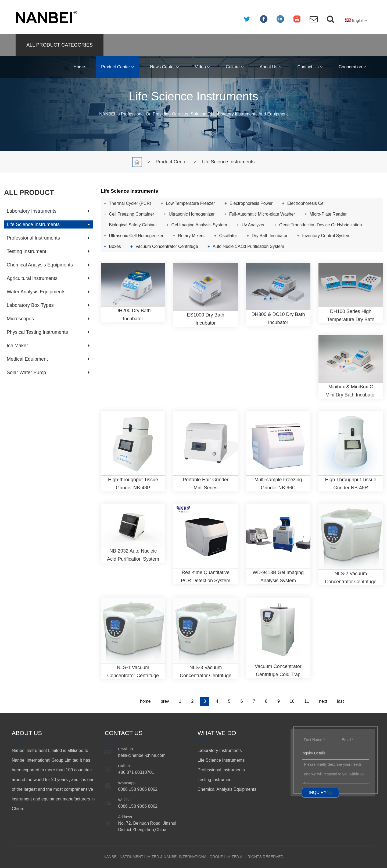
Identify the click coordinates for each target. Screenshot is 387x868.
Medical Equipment (27, 359)
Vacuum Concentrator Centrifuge (167, 246)
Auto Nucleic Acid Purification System (248, 246)
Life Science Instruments (228, 162)
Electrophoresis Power (251, 203)
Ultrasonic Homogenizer (192, 214)
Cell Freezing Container (131, 214)
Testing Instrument (26, 251)
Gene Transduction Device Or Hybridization (321, 225)
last (340, 701)
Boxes (115, 246)
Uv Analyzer (253, 225)
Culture (235, 67)
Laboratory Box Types (30, 305)
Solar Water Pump (26, 372)
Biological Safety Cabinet (133, 225)
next (323, 701)
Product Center (117, 67)
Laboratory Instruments (32, 211)
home (145, 701)
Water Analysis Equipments (36, 292)
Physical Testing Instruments (37, 332)
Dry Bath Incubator (270, 236)
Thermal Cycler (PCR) (130, 203)
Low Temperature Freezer (190, 203)
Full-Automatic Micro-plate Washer (262, 214)
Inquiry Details (314, 753)
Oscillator (228, 236)
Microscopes (20, 319)
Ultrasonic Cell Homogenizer (136, 236)
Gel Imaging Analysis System (199, 225)
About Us (270, 67)
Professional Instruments (33, 238)
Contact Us (310, 67)
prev (165, 701)
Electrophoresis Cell (306, 203)
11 (307, 701)
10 (292, 701)
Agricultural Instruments (32, 278)
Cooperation (352, 67)
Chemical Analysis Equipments (40, 265)
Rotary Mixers (191, 236)
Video (202, 67)
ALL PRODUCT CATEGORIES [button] (60, 45)
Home (79, 67)
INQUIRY (318, 793)
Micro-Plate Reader (328, 214)
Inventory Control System (326, 236)
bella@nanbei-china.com (142, 755)
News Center (164, 67)
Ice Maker (17, 346)
